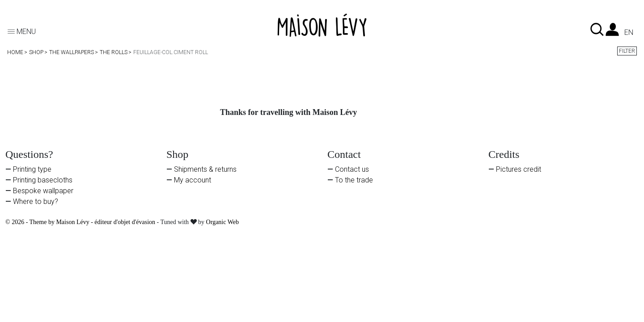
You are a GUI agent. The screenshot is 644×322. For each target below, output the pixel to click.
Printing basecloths (43, 180)
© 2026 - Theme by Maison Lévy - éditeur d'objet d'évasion (81, 222)
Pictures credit (519, 169)
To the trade (354, 180)
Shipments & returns (205, 169)
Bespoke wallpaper (43, 191)
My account (193, 180)
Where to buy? (36, 201)
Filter (627, 51)
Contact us (352, 169)
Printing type (32, 169)
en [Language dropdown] (629, 33)
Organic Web (222, 222)
